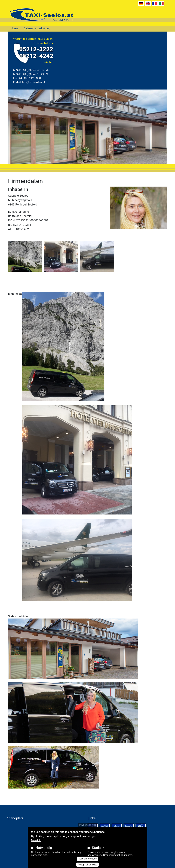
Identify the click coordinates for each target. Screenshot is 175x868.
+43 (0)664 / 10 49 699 (35, 74)
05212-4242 (36, 56)
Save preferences (87, 859)
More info (36, 840)
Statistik (98, 848)
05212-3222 (36, 49)
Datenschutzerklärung (37, 28)
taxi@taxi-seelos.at (34, 82)
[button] (25, 258)
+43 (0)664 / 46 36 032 (35, 70)
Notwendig (44, 848)
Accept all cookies (87, 865)
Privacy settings (88, 825)
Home (14, 28)
